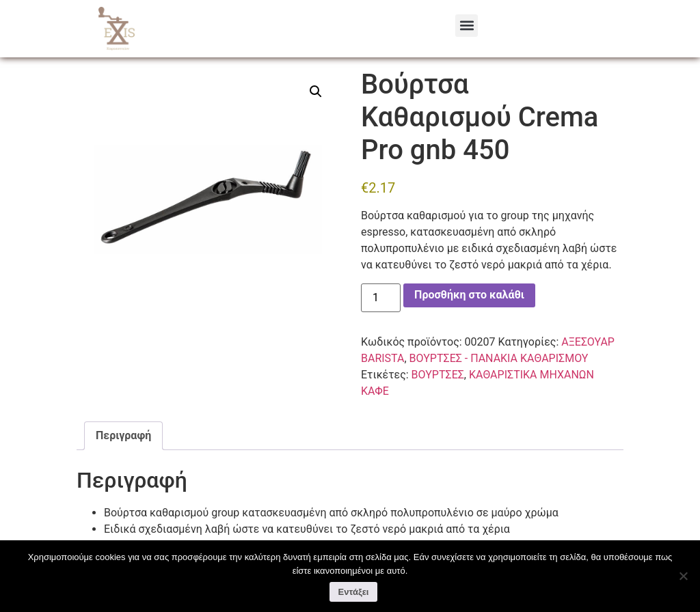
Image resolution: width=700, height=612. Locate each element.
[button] (467, 26)
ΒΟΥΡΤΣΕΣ (438, 389)
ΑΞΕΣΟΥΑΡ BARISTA (198, 65)
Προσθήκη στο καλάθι (469, 310)
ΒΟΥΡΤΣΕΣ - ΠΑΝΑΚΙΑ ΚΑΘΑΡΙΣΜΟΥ (335, 65)
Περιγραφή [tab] (123, 450)
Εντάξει (354, 592)
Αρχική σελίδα (110, 65)
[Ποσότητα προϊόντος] (381, 312)
